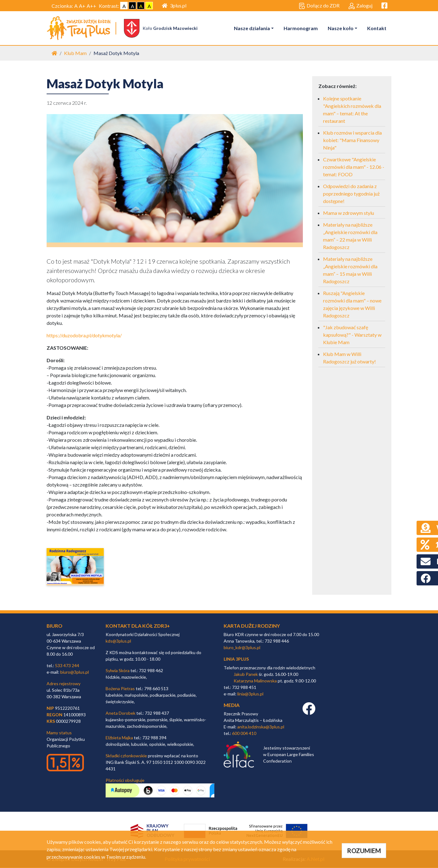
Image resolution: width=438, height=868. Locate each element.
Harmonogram (301, 28)
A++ (91, 6)
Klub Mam (75, 53)
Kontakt (377, 28)
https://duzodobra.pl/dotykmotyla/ (84, 336)
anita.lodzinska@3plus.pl (261, 727)
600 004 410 (244, 734)
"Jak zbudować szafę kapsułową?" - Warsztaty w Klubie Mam (352, 335)
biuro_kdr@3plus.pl (242, 648)
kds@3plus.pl (118, 641)
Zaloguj (360, 6)
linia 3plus (236, 659)
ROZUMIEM (364, 851)
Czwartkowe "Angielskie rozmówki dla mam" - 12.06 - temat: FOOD (354, 167)
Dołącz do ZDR (319, 6)
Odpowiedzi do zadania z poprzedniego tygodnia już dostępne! (351, 194)
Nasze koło (341, 28)
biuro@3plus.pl (75, 672)
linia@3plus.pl (250, 694)
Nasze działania (252, 28)
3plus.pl (174, 5)
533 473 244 (67, 666)
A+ (82, 6)
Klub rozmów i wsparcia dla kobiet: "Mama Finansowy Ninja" (352, 140)
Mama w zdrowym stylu (349, 213)
